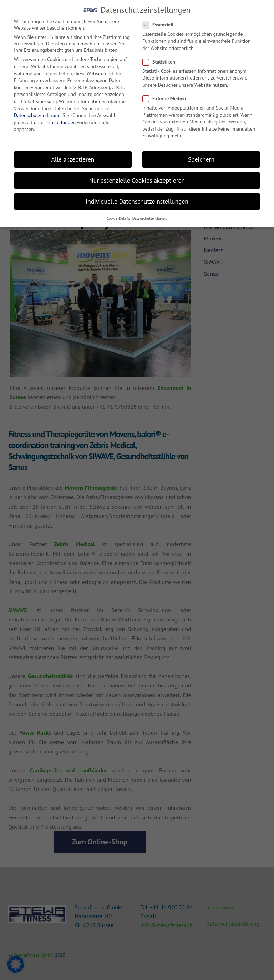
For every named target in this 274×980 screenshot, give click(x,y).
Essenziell (161, 25)
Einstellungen (61, 122)
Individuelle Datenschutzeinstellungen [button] (137, 201)
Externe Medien (168, 98)
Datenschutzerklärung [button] (150, 218)
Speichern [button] (201, 159)
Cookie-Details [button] (118, 218)
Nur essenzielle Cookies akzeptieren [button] (137, 180)
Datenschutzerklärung (37, 115)
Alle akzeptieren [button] (73, 159)
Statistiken (162, 62)
